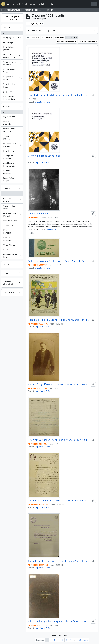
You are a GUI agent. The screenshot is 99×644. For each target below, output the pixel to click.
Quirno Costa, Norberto (12, 130)
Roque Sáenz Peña (12, 78)
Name (6, 188)
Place (6, 265)
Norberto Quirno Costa (12, 56)
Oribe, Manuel (12, 245)
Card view (60, 37)
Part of (7, 27)
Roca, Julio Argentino (12, 123)
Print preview (33, 37)
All (4, 33)
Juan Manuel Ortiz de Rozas (12, 98)
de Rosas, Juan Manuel (12, 145)
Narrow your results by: (12, 18)
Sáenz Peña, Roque (12, 179)
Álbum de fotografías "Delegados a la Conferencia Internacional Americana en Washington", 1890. (59, 621)
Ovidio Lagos (12, 43)
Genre (7, 273)
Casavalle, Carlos (12, 200)
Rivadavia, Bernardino (12, 239)
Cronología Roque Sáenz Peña (44, 156)
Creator (7, 106)
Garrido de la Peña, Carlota (12, 165)
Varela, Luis (12, 226)
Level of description (9, 283)
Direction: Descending (87, 42)
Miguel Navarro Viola (12, 71)
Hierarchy (47, 37)
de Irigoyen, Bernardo (12, 157)
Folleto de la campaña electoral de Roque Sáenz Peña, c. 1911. (59, 261)
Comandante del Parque (12, 256)
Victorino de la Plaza (12, 86)
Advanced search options (42, 30)
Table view (72, 37)
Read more (51, 230)
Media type (9, 293)
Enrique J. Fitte (12, 38)
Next (86, 640)
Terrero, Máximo (12, 138)
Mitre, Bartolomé (12, 231)
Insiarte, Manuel (12, 221)
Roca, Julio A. (12, 152)
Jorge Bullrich (12, 92)
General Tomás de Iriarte (12, 63)
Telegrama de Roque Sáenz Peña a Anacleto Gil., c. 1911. (58, 440)
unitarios (12, 250)
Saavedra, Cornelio (12, 172)
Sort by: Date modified (66, 42)
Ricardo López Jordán (12, 48)
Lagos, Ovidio (12, 117)
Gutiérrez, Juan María (12, 207)
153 (79, 640)
